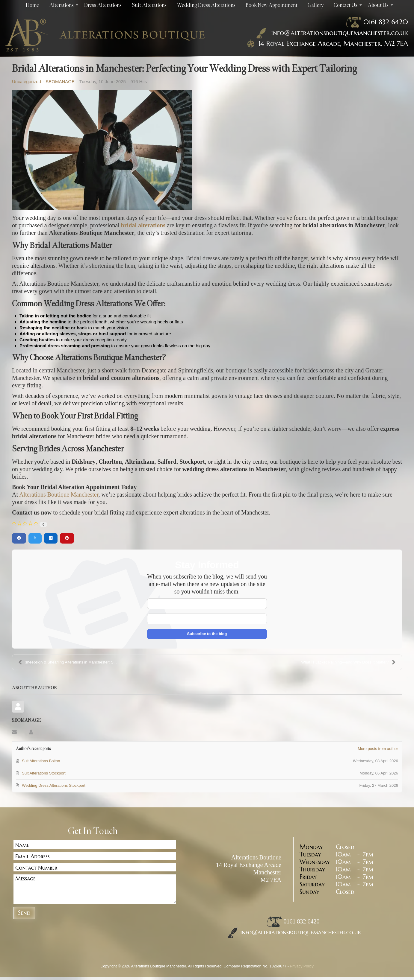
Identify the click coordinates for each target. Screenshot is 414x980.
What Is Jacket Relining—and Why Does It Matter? (348, 662)
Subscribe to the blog (207, 634)
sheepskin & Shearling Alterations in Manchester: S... (68, 662)
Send (24, 913)
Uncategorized (27, 82)
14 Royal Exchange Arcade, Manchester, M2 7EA (333, 43)
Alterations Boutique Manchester (59, 494)
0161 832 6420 (386, 22)
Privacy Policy (302, 966)
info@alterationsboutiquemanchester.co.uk (331, 33)
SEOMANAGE (60, 82)
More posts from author (378, 749)
